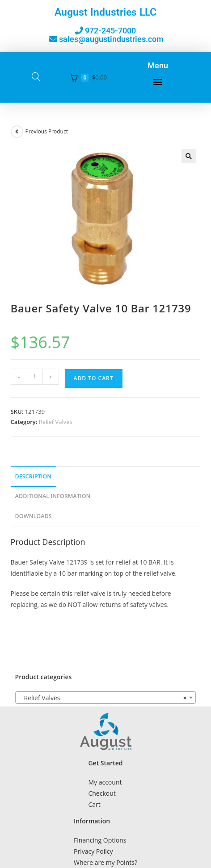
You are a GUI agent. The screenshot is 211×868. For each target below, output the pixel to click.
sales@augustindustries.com (111, 39)
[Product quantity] (35, 377)
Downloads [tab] (34, 516)
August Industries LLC (105, 12)
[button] (158, 82)
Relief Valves (56, 422)
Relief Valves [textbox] (103, 698)
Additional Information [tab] (53, 496)
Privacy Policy (93, 851)
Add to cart (94, 378)
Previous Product (47, 131)
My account (105, 782)
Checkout (102, 793)
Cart (94, 804)
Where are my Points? (105, 862)
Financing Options (100, 840)
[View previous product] (17, 132)
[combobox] (106, 698)
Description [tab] (34, 476)
